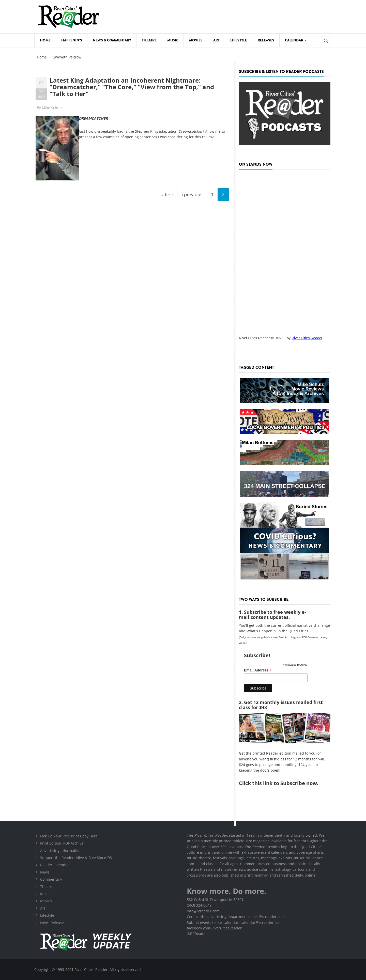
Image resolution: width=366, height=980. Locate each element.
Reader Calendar (55, 865)
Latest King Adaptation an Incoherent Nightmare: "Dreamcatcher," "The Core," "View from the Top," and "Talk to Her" (132, 87)
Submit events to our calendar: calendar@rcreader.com (234, 922)
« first (167, 194)
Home (45, 40)
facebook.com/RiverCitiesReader (214, 928)
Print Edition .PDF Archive (62, 843)
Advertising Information (60, 851)
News (45, 872)
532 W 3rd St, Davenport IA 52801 (215, 900)
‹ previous (192, 194)
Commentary (51, 879)
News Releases (53, 923)
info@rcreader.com (203, 911)
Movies (196, 40)
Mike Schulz (52, 108)
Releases (266, 40)
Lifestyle (239, 40)
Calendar (296, 40)
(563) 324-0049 (199, 905)
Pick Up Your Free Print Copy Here (69, 836)
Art (216, 40)
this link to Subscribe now (285, 783)
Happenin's (72, 40)
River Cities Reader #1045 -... (262, 338)
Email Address (258, 670)
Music (173, 40)
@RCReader (197, 934)
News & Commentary (112, 40)
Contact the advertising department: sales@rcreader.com (236, 917)
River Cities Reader (307, 338)
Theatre (149, 40)
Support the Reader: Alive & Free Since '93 (76, 858)
